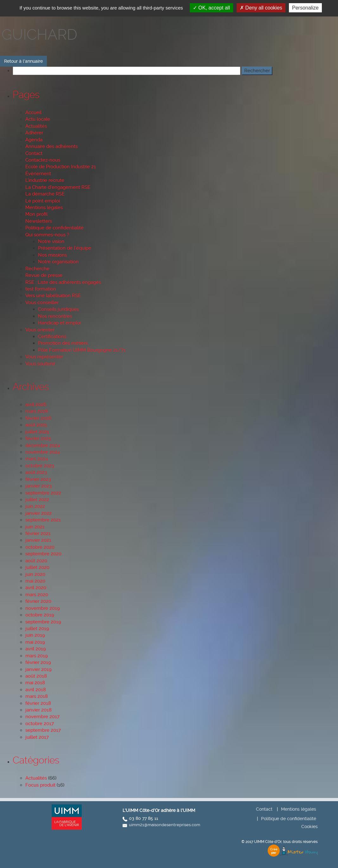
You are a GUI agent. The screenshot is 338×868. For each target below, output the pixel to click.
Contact (34, 153)
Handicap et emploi (59, 323)
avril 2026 (36, 405)
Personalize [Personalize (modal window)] (305, 8)
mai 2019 (35, 642)
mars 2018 (37, 696)
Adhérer (34, 133)
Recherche (37, 269)
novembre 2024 (43, 452)
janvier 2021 (38, 540)
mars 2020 (37, 595)
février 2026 (38, 418)
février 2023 (38, 479)
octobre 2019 (40, 615)
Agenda (34, 140)
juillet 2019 (37, 629)
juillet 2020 (37, 567)
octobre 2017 (40, 724)
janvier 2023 (38, 486)
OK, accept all (211, 8)
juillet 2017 (37, 737)
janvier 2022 (38, 513)
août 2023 (36, 472)
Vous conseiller (42, 303)
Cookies (309, 827)
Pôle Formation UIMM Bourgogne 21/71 (82, 350)
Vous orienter (40, 330)
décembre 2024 (43, 445)
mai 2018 (35, 683)
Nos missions (52, 255)
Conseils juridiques (58, 309)
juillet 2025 (37, 432)
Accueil (33, 112)
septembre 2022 (43, 493)
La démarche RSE (45, 194)
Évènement (38, 174)
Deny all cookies (261, 8)
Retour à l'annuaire (23, 61)
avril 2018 (36, 690)
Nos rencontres (55, 316)
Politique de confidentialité (54, 228)
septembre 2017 (43, 730)
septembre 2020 (43, 554)
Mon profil (36, 214)
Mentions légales (44, 207)
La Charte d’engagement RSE (58, 187)
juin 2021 (35, 527)
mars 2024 (37, 459)
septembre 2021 (43, 520)
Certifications (52, 336)
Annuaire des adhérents (51, 146)
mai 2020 (35, 581)
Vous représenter (44, 357)
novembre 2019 (43, 608)
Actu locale (38, 119)
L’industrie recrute (45, 180)
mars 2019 (37, 656)
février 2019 (38, 662)
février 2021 (38, 533)
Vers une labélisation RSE (53, 296)
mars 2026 (37, 411)
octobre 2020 (40, 547)
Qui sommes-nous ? (47, 235)
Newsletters (39, 221)
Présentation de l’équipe (65, 248)
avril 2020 (36, 588)
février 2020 (38, 601)
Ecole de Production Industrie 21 (61, 167)
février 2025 (38, 438)
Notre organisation (58, 262)
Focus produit (40, 785)
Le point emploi (43, 201)
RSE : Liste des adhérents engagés (63, 282)
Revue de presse (44, 275)
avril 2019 (36, 649)
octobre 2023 (40, 466)
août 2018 (36, 676)
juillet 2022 (37, 500)
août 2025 (36, 425)
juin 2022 (35, 506)
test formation (41, 289)
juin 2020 (35, 574)
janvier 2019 (38, 669)
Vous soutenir (40, 364)
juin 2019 (35, 635)
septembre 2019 (43, 622)
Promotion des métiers (63, 343)
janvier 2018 (38, 710)
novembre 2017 (42, 717)
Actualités (36, 126)
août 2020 (36, 561)
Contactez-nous (43, 160)
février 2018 (38, 703)
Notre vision (51, 241)
